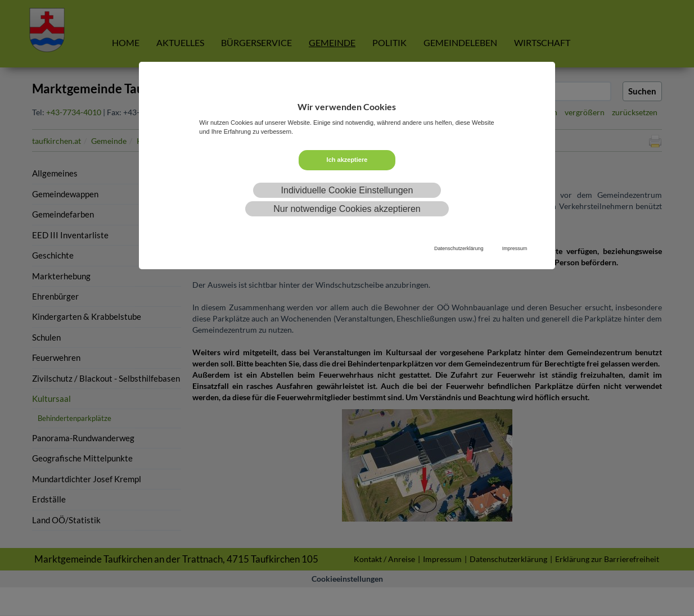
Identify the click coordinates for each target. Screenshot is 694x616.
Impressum (515, 248)
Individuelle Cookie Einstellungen (347, 190)
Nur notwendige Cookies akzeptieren (347, 209)
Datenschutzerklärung (459, 248)
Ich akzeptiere (347, 160)
